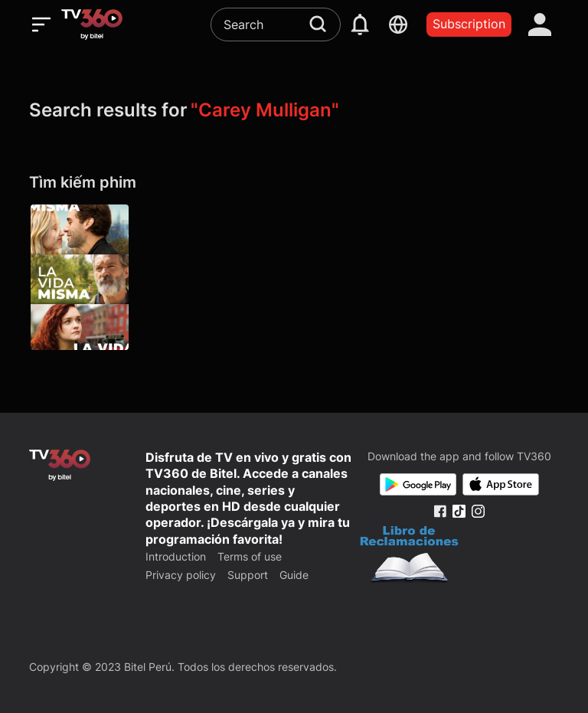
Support (248, 575)
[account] (540, 25)
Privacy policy (181, 575)
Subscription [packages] (469, 24)
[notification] (360, 25)
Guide (294, 575)
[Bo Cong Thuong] (409, 556)
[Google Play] (418, 484)
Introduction (176, 556)
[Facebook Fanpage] (440, 511)
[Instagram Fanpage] (478, 511)
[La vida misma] (80, 277)
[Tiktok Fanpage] (459, 511)
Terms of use (250, 556)
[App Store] (501, 484)
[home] (92, 25)
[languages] (398, 25)
